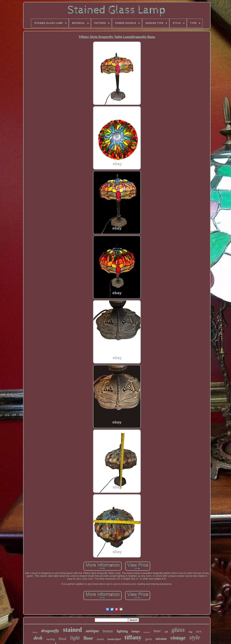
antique (92, 631)
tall (166, 632)
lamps (136, 631)
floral (62, 639)
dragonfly (50, 631)
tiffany (133, 637)
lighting (122, 631)
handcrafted (114, 639)
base (157, 631)
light (75, 638)
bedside (147, 632)
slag (190, 632)
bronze (108, 631)
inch (199, 631)
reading (51, 639)
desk (38, 638)
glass (178, 630)
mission (161, 639)
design (35, 632)
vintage (178, 638)
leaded (100, 639)
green (149, 639)
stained (72, 630)
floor (88, 638)
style (195, 637)
